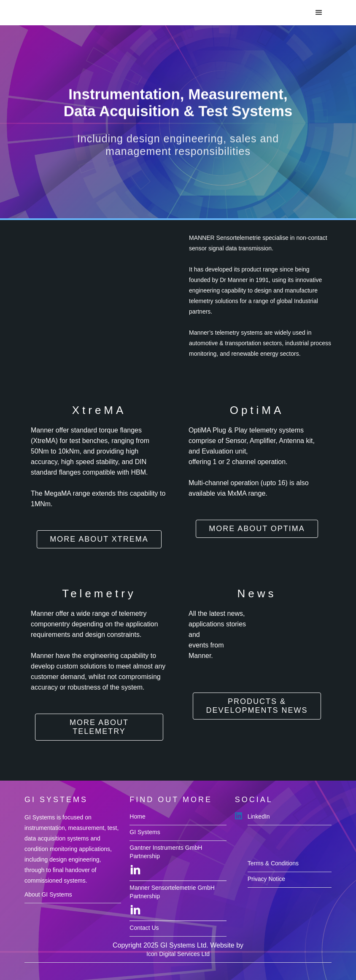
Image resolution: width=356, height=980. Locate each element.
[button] (319, 13)
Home (137, 816)
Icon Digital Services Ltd (178, 954)
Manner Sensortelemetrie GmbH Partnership (172, 892)
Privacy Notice (266, 879)
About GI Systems (48, 894)
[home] (62, 11)
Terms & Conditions (273, 863)
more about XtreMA (99, 539)
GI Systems (145, 832)
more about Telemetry (99, 727)
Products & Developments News (257, 706)
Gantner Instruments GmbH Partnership (166, 852)
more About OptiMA (257, 529)
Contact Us (144, 928)
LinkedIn (259, 816)
